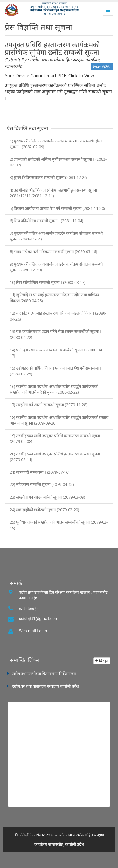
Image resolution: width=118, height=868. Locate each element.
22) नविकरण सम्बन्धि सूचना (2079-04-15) (42, 484)
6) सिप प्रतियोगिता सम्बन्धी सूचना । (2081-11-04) (46, 221)
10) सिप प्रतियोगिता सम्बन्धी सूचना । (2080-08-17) (48, 282)
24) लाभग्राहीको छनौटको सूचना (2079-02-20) (44, 510)
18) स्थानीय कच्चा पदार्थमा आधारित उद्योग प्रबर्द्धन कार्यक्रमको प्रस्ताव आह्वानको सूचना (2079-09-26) (59, 420)
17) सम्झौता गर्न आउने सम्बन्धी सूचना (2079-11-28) (48, 405)
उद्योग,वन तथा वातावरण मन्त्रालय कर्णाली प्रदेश (45, 686)
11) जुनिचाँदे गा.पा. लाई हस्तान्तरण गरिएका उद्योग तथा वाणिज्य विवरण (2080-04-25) (55, 298)
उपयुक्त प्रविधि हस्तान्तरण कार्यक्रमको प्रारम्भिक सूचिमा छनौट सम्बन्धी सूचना (52, 49)
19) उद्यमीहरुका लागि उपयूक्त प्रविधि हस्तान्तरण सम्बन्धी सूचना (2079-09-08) (55, 439)
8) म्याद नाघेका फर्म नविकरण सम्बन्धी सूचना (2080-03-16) (53, 252)
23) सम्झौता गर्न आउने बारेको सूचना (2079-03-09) (47, 497)
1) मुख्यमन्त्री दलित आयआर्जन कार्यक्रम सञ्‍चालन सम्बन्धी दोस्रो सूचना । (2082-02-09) (56, 144)
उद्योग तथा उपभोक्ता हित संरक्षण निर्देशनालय (44, 674)
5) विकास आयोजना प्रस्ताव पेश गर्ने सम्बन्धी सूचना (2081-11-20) (57, 208)
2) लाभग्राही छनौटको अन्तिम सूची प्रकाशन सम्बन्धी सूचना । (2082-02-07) (58, 162)
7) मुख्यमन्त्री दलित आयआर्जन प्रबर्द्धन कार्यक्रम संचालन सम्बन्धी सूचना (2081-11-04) (56, 236)
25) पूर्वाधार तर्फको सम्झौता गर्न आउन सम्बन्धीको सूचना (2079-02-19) (59, 525)
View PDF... (102, 66)
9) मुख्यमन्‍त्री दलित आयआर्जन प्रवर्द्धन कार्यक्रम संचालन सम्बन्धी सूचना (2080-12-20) (56, 267)
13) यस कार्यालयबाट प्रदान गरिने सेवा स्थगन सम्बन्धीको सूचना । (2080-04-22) (56, 334)
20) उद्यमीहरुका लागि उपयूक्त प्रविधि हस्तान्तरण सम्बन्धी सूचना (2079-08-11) (55, 457)
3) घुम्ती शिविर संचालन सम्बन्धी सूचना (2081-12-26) (49, 177)
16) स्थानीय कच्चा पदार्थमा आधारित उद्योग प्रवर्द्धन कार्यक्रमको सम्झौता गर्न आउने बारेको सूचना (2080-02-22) (54, 389)
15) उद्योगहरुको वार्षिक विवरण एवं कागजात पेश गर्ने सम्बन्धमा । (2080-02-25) (56, 371)
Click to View (81, 75)
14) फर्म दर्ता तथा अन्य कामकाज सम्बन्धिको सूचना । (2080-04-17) (56, 353)
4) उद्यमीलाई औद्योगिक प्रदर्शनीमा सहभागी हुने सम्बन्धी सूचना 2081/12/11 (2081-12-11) (53, 193)
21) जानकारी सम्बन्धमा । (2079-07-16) (39, 472)
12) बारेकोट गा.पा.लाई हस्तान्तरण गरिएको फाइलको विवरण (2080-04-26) (58, 316)
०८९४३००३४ (29, 609)
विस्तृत (102, 661)
